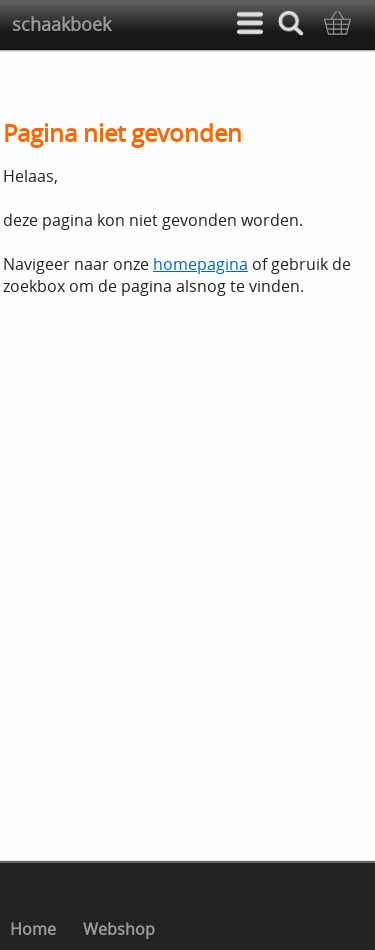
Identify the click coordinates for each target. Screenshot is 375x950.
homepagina (200, 264)
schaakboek (61, 24)
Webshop (119, 929)
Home (33, 929)
